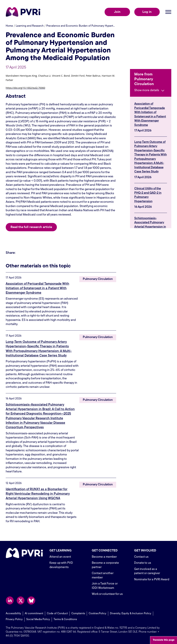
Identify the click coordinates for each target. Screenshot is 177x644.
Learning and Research (30, 26)
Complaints (78, 613)
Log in (147, 12)
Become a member (105, 556)
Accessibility (13, 613)
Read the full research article (31, 227)
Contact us (141, 556)
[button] (21, 76)
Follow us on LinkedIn (10, 600)
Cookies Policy (97, 613)
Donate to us (143, 562)
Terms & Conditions (65, 619)
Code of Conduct (57, 613)
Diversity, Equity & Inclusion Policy (131, 613)
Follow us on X (20, 600)
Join (117, 12)
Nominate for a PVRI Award (152, 579)
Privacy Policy (14, 619)
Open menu (168, 12)
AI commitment (34, 613)
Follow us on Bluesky (31, 600)
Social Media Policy (38, 619)
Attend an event (60, 556)
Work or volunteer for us (107, 593)
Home (9, 26)
